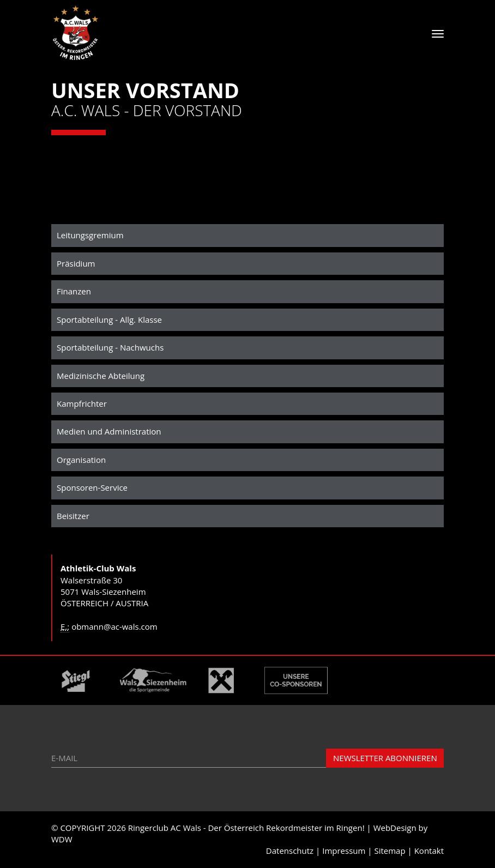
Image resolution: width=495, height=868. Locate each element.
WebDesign (395, 828)
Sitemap (390, 851)
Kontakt (429, 851)
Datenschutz (290, 851)
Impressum (344, 851)
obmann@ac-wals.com (114, 626)
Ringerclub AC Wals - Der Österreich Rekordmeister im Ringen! (246, 828)
